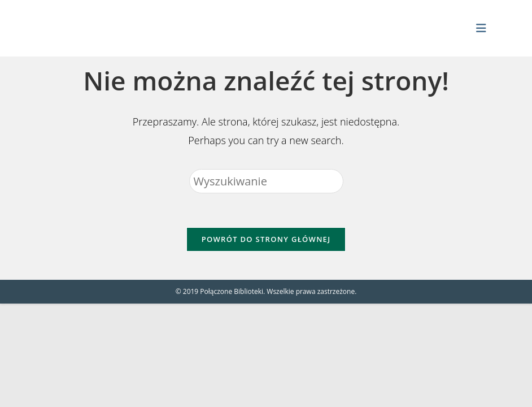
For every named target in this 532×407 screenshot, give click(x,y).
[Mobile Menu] (481, 28)
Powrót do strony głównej (266, 239)
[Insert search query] (266, 181)
